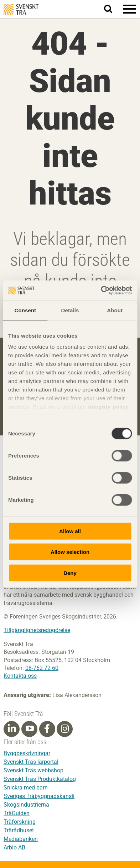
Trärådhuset (19, 830)
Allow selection (70, 552)
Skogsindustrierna (26, 805)
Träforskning (20, 822)
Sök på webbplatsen (112, 9)
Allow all (70, 531)
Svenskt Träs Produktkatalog (40, 779)
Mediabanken (21, 839)
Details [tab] (70, 310)
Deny (70, 573)
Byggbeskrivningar (27, 753)
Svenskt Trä (21, 9)
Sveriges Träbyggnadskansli (39, 796)
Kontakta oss (20, 676)
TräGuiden (17, 813)
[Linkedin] (12, 729)
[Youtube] (29, 729)
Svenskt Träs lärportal (31, 762)
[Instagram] (65, 729)
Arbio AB (14, 847)
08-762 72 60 (42, 668)
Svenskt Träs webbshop (33, 770)
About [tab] (115, 310)
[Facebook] (47, 729)
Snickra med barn (26, 788)
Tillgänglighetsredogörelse (37, 630)
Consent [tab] (25, 310)
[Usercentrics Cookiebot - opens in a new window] (101, 291)
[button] (129, 9)
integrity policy (108, 407)
